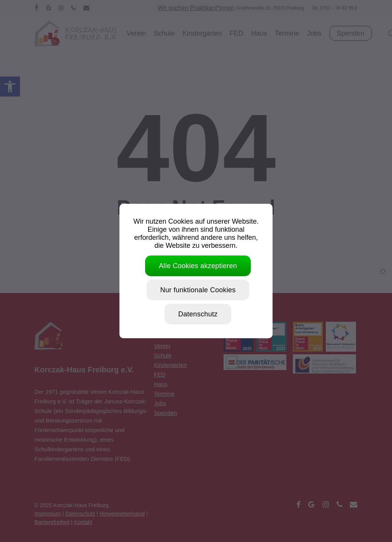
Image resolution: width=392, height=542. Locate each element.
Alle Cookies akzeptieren (198, 266)
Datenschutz (198, 314)
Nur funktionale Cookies (198, 290)
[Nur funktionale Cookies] (382, 271)
